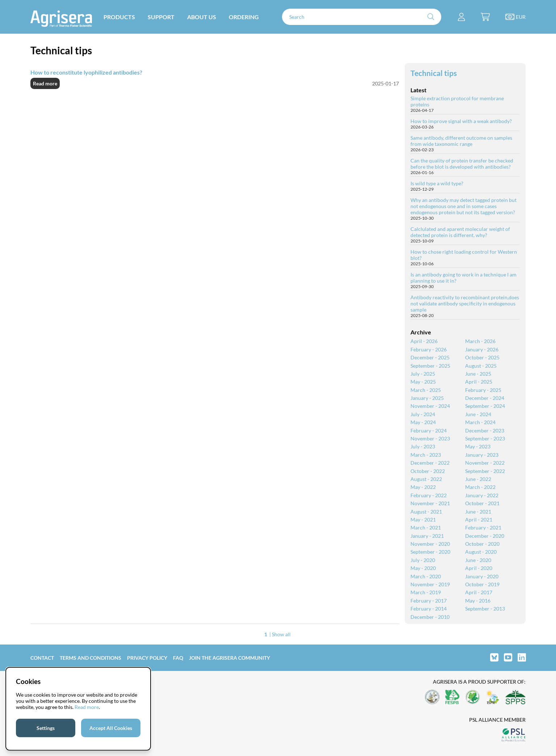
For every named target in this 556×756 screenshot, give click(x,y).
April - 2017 (479, 592)
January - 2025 (427, 398)
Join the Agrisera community (229, 658)
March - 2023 (426, 455)
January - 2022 (482, 495)
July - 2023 (423, 446)
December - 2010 (430, 617)
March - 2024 (480, 422)
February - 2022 (429, 495)
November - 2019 (430, 584)
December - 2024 (485, 398)
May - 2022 (423, 487)
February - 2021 (483, 527)
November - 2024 (430, 406)
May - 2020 (423, 568)
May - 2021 (423, 520)
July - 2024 (423, 414)
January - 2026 (482, 349)
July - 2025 (423, 374)
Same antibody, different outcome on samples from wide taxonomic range (461, 141)
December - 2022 (430, 463)
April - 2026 (424, 341)
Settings (46, 728)
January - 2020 (482, 576)
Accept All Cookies (111, 728)
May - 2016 (478, 601)
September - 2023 (485, 438)
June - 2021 (478, 512)
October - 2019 (482, 584)
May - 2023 (478, 446)
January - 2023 (482, 455)
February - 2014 (429, 609)
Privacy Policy (147, 658)
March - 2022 (480, 487)
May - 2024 (423, 422)
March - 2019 (426, 592)
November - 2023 (430, 438)
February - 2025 (483, 390)
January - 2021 (427, 536)
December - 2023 (485, 430)
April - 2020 (479, 568)
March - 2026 (480, 341)
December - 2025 (430, 357)
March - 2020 (426, 576)
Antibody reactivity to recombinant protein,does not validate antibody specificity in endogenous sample (465, 303)
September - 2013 (485, 609)
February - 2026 (429, 349)
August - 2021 (426, 512)
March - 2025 (426, 390)
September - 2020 (430, 552)
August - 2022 (426, 479)
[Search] (362, 17)
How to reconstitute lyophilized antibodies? (86, 72)
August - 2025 (481, 366)
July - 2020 (423, 560)
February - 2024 (429, 430)
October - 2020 (482, 544)
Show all (281, 634)
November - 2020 (430, 544)
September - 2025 (430, 366)
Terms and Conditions (90, 658)
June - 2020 (478, 560)
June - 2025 (478, 374)
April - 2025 (479, 382)
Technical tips (434, 73)
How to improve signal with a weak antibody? (461, 121)
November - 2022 (485, 463)
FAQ (178, 658)
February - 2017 (429, 601)
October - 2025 (482, 357)
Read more (45, 83)
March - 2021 (426, 527)
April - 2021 (479, 520)
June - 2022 (478, 479)
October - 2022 (428, 471)
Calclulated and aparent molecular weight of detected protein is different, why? (460, 232)
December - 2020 (485, 536)
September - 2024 (485, 406)
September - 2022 (485, 471)
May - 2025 (423, 382)
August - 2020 (481, 552)
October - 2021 (482, 503)
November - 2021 (430, 503)
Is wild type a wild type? (437, 183)
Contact (42, 658)
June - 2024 (478, 414)
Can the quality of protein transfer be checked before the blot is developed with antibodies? (462, 164)
